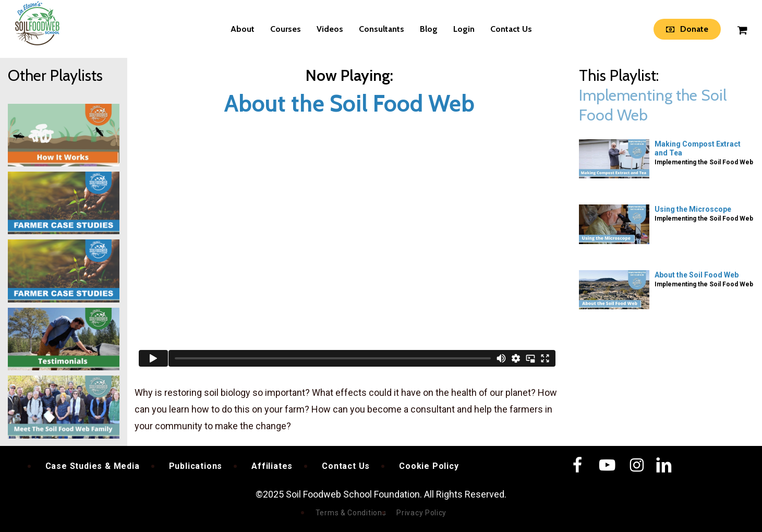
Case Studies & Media (93, 466)
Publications (196, 466)
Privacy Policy (421, 513)
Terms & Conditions (351, 513)
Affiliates (272, 466)
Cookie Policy (429, 466)
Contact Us (346, 466)
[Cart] (742, 29)
